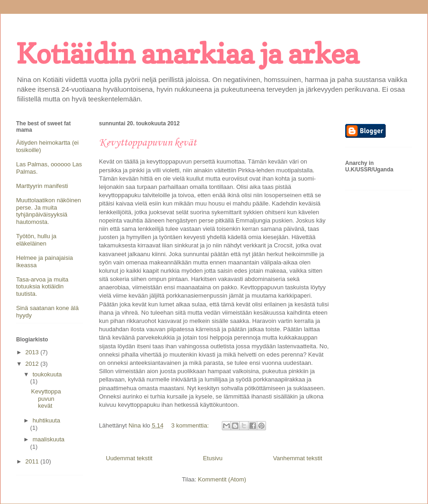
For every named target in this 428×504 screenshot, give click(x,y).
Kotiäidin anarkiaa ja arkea (188, 53)
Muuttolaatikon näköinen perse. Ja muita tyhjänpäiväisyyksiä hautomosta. (49, 211)
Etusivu (213, 458)
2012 (33, 364)
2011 (33, 461)
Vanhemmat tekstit (298, 458)
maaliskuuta (49, 439)
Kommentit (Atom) (222, 479)
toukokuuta (47, 374)
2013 (33, 352)
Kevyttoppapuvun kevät (148, 143)
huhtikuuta (46, 420)
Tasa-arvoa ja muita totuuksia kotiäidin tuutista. (42, 287)
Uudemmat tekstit (129, 458)
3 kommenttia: (191, 425)
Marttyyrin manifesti (42, 186)
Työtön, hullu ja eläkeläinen (36, 240)
